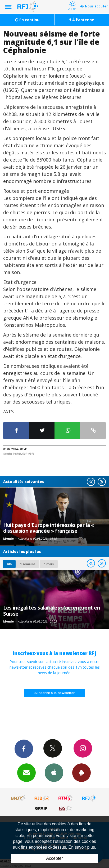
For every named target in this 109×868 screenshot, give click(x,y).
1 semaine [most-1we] (28, 564)
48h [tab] (9, 564)
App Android (81, 772)
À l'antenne (82, 20)
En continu (27, 20)
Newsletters (26, 772)
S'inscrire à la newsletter (54, 693)
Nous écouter (96, 6)
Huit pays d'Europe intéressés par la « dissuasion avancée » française (49, 528)
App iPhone (54, 772)
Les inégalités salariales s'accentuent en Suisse (52, 610)
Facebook (24, 749)
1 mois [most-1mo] (49, 564)
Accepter (54, 858)
